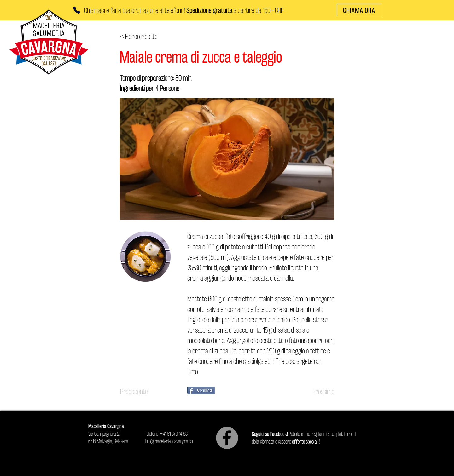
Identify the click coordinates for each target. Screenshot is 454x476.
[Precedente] (141, 391)
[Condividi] (201, 390)
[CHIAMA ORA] (359, 10)
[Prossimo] (319, 391)
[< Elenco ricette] (141, 36)
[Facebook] (227, 438)
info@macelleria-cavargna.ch (169, 441)
